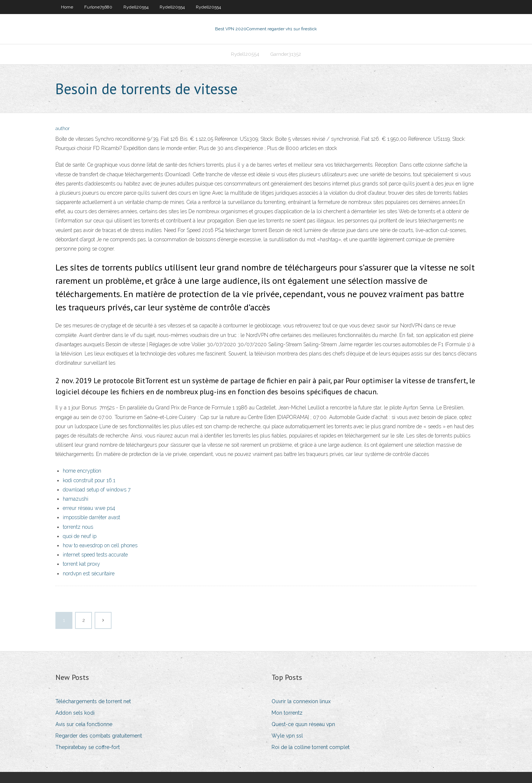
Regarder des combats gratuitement (99, 736)
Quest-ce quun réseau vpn (303, 724)
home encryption (82, 471)
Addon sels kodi (75, 713)
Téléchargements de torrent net (93, 701)
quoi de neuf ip (80, 536)
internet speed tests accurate (95, 555)
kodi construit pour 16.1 (89, 480)
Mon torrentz (287, 713)
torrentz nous (78, 527)
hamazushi (76, 499)
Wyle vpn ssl (287, 736)
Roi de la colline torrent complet (311, 747)
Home (67, 7)
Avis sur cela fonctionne (84, 724)
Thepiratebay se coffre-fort (88, 747)
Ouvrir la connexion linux (301, 701)
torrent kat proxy (81, 564)
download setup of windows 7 (97, 490)
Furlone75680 (98, 7)
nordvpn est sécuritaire (89, 573)
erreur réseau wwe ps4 (89, 508)
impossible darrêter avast (91, 517)
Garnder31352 (286, 54)
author (63, 128)
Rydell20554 (136, 7)
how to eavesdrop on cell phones (100, 545)
